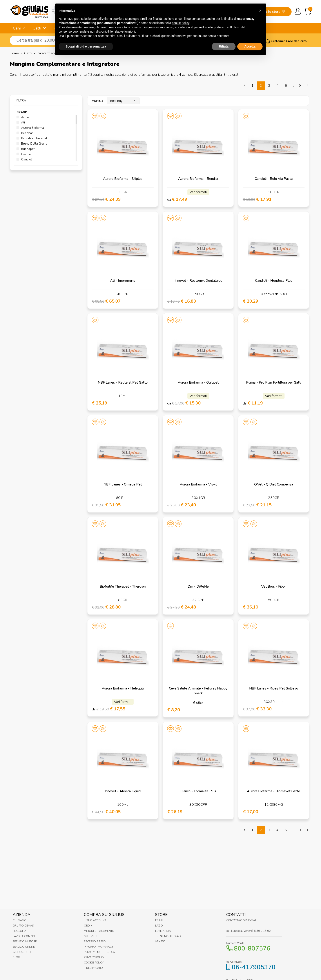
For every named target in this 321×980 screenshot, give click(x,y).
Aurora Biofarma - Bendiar (198, 179)
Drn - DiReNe (198, 587)
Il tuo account (95, 920)
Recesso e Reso (95, 941)
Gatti (37, 28)
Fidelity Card (93, 968)
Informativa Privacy (99, 947)
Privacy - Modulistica (99, 952)
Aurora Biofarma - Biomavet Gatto (274, 791)
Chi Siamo (20, 920)
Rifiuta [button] (224, 36)
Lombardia (163, 931)
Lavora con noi (24, 936)
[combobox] (123, 101)
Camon (24, 154)
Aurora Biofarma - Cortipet (198, 382)
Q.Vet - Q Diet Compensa (274, 484)
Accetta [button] (250, 36)
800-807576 (252, 949)
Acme (23, 117)
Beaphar (25, 133)
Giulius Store (22, 952)
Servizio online (24, 947)
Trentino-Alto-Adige (170, 936)
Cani (17, 28)
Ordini (89, 926)
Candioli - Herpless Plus (274, 281)
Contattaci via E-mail (242, 920)
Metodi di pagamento (99, 931)
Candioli (24, 159)
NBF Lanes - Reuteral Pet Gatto (123, 382)
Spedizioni (91, 936)
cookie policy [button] (180, 13)
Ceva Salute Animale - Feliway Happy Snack (198, 691)
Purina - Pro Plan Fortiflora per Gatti (274, 382)
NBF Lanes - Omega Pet (123, 484)
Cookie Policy (94, 963)
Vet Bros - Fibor (274, 587)
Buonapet (25, 149)
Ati (21, 122)
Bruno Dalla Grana (32, 144)
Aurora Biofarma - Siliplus (123, 179)
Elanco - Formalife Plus (198, 791)
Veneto (160, 941)
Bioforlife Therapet (32, 138)
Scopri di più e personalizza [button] (86, 36)
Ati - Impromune (123, 281)
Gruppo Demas (23, 926)
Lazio (159, 926)
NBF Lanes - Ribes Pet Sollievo (274, 688)
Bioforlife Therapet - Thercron (123, 587)
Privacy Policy (94, 957)
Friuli (159, 920)
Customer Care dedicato (286, 41)
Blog (16, 957)
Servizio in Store (25, 941)
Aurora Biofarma (30, 128)
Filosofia (20, 931)
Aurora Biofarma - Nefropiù (123, 688)
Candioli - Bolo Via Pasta (274, 179)
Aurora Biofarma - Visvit (198, 484)
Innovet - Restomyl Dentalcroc (198, 281)
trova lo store (272, 12)
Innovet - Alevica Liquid (123, 791)
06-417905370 (254, 967)
